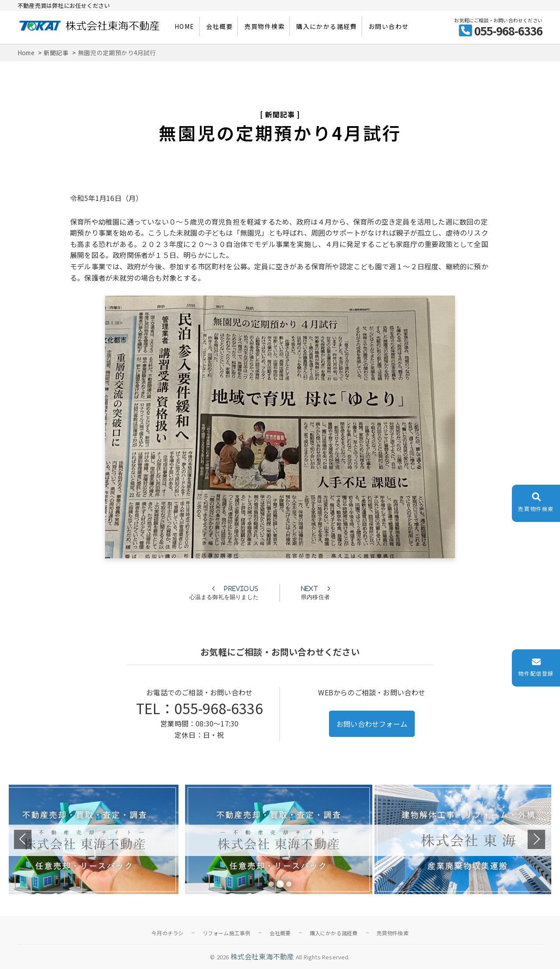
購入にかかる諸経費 (327, 26)
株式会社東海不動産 (262, 956)
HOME (185, 26)
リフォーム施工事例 (227, 933)
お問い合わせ (388, 26)
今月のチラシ (167, 933)
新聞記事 (280, 114)
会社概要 (220, 26)
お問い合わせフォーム (372, 724)
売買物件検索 (265, 26)
